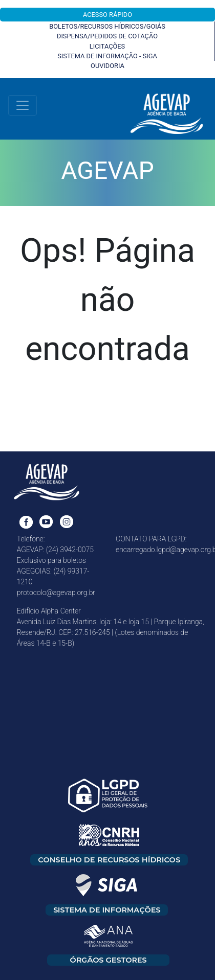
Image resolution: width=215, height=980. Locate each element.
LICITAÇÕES (107, 46)
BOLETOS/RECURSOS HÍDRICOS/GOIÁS (107, 26)
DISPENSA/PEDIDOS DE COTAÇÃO (107, 36)
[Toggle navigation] (23, 105)
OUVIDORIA (107, 66)
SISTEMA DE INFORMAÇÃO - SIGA (107, 56)
